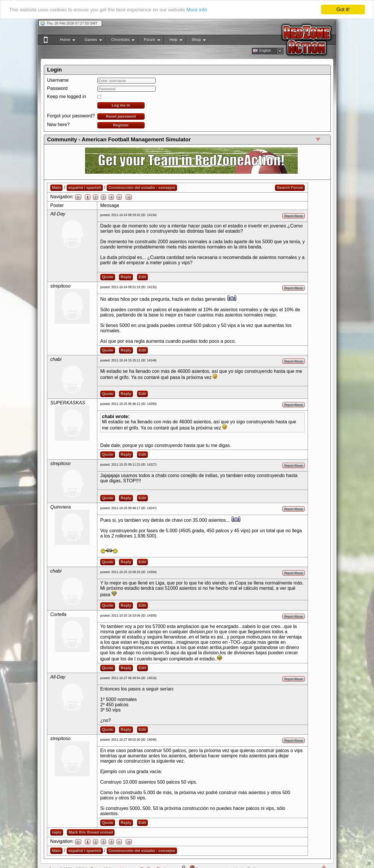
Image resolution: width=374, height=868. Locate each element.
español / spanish (85, 188)
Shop (196, 41)
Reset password (121, 116)
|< (78, 197)
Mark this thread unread (91, 832)
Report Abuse (294, 216)
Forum (149, 41)
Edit (142, 277)
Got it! (343, 9)
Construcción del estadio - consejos (142, 188)
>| (129, 197)
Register (121, 125)
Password (57, 88)
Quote (108, 277)
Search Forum (290, 188)
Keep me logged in (66, 96)
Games (90, 41)
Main (56, 188)
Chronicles (120, 41)
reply (57, 832)
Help (173, 41)
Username (58, 80)
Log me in (121, 105)
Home (64, 41)
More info (197, 10)
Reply (126, 277)
